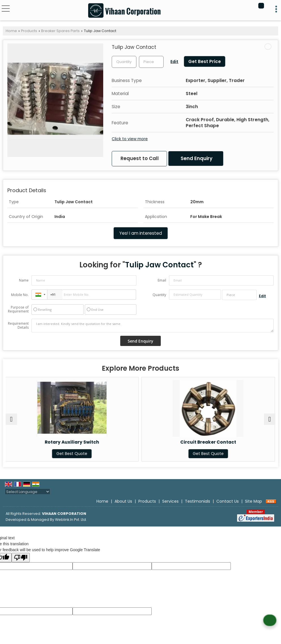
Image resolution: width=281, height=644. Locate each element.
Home (11, 31)
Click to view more (130, 139)
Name (24, 280)
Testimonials (197, 501)
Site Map (253, 501)
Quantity (159, 295)
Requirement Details (18, 326)
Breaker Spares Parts (60, 31)
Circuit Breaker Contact (209, 442)
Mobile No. (20, 295)
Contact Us (228, 501)
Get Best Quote (72, 454)
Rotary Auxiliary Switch (72, 442)
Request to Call (140, 158)
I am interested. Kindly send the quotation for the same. (153, 326)
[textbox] (151, 62)
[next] (270, 419)
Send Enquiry (197, 158)
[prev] (11, 419)
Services (170, 501)
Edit (174, 62)
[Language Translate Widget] (28, 492)
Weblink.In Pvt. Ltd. (71, 520)
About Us (123, 501)
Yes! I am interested (141, 233)
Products (29, 31)
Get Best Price (205, 61)
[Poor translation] (21, 558)
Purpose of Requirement (18, 309)
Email (162, 280)
